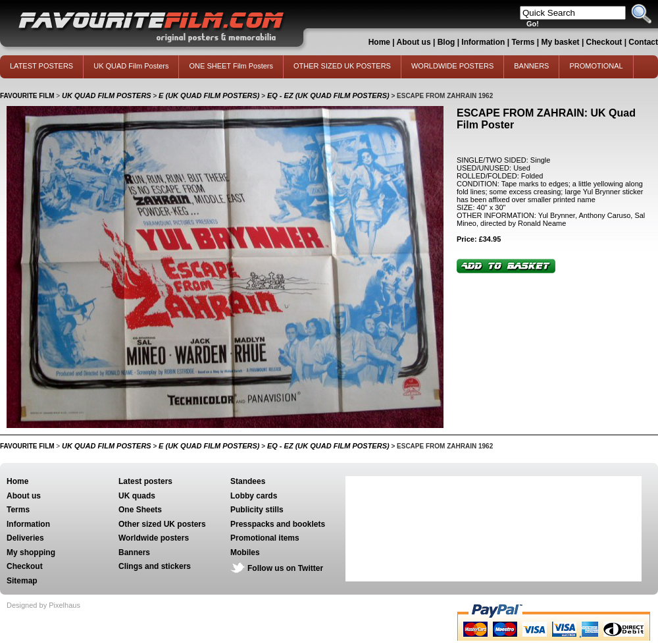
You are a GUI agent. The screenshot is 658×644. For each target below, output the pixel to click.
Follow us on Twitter (285, 568)
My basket (561, 42)
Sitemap (22, 581)
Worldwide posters (154, 538)
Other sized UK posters (162, 524)
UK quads (137, 496)
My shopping (31, 552)
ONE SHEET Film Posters (231, 66)
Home (379, 42)
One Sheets (140, 510)
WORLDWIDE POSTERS (452, 66)
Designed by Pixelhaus (43, 605)
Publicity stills (257, 510)
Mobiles (245, 552)
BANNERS (531, 66)
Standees (248, 481)
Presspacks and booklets (278, 524)
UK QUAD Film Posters (131, 66)
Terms (523, 42)
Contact (643, 42)
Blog (446, 42)
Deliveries (25, 538)
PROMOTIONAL (596, 66)
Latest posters (145, 481)
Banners (134, 552)
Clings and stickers (155, 566)
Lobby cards (254, 496)
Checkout (605, 42)
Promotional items (265, 538)
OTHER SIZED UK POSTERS (342, 66)
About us (414, 42)
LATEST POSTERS (41, 66)
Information (483, 42)
